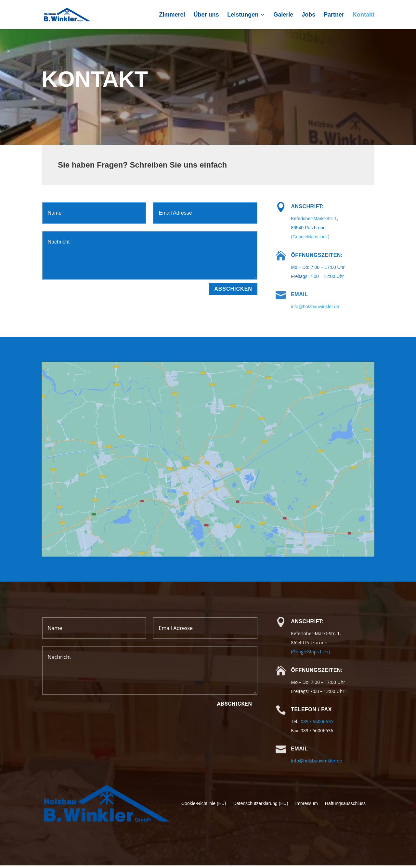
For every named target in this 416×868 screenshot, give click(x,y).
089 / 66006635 (317, 724)
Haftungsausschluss (345, 806)
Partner (334, 15)
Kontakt (364, 15)
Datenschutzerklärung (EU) (261, 806)
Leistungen (243, 15)
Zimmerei (172, 15)
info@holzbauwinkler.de (315, 307)
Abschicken (233, 289)
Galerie (283, 15)
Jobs (308, 15)
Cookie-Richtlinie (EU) (204, 806)
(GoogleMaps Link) (310, 237)
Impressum (307, 806)
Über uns (206, 15)
